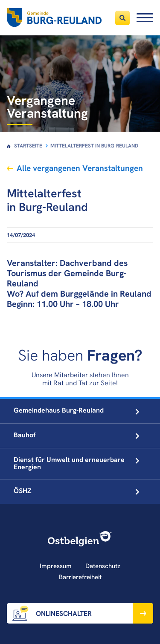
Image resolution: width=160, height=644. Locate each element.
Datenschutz (103, 566)
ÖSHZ (76, 491)
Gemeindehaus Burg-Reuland (76, 410)
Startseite (28, 146)
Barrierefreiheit (80, 577)
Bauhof (76, 435)
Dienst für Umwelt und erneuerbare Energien (76, 463)
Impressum (56, 566)
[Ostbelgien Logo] (80, 539)
